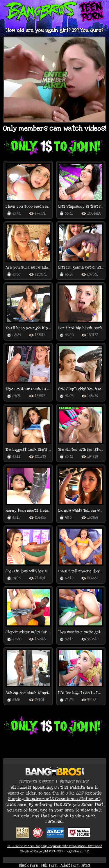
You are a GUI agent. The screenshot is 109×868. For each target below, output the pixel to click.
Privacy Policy (74, 782)
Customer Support (36, 782)
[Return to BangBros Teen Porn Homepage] (54, 12)
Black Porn (29, 865)
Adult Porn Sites (75, 865)
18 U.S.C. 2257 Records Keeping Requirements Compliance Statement (55, 796)
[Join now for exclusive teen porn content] (54, 147)
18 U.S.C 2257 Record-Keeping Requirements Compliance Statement (55, 846)
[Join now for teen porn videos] (54, 727)
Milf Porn (49, 865)
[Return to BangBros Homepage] (54, 771)
